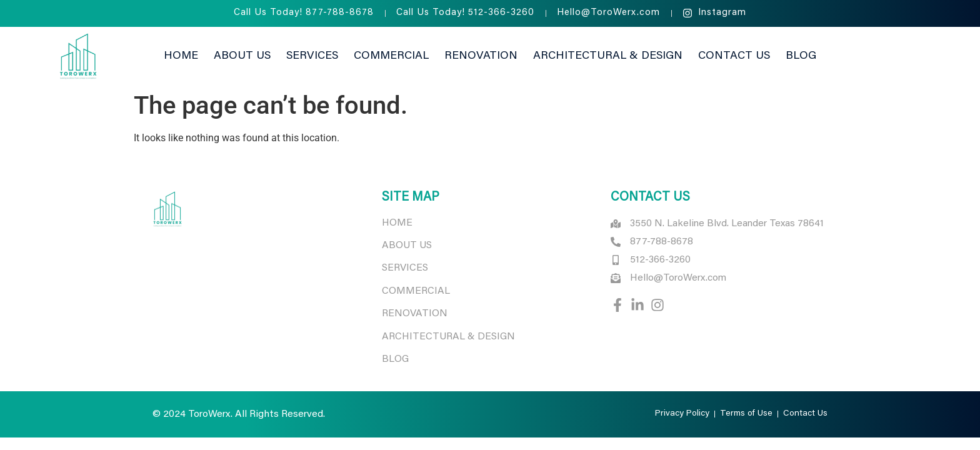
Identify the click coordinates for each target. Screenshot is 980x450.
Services (312, 56)
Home (181, 56)
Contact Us (734, 56)
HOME (397, 223)
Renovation (481, 56)
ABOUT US (407, 246)
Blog (801, 56)
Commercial (391, 56)
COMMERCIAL (416, 291)
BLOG (395, 359)
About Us (242, 56)
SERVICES (405, 268)
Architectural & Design (608, 56)
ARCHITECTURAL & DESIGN (450, 337)
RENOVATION (415, 314)
